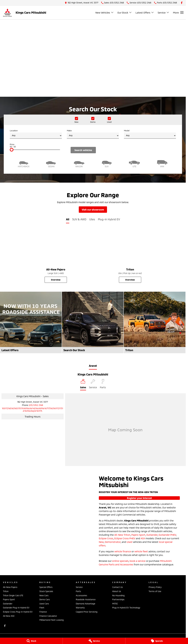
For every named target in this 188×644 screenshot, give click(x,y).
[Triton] (130, 256)
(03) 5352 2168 (36, 405)
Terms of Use (155, 591)
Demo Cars (45, 599)
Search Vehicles (83, 150)
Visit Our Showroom (93, 210)
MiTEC (115, 604)
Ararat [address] (93, 366)
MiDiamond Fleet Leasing (51, 620)
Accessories (81, 595)
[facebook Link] (182, 3)
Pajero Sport (138, 535)
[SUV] (107, 163)
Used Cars (44, 604)
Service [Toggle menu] (163, 13)
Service (79, 587)
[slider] (12, 150)
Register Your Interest (139, 498)
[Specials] (157, 641)
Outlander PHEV (167, 535)
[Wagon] (79, 163)
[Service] (94, 641)
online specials (120, 561)
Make (93, 134)
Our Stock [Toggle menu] (125, 13)
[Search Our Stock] (93, 322)
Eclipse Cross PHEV (125, 538)
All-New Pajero (10, 587)
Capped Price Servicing (87, 612)
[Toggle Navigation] (178, 12)
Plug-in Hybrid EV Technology (126, 608)
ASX (143, 538)
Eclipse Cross (106, 538)
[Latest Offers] (31, 322)
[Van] (162, 163)
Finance (43, 612)
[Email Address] (32, 410)
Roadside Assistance (86, 599)
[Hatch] (24, 163)
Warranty (80, 608)
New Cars (44, 595)
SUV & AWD (79, 219)
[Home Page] (7, 13)
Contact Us (117, 587)
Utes (92, 219)
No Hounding (118, 595)
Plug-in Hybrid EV (109, 219)
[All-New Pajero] (56, 256)
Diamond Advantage (86, 604)
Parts (78, 591)
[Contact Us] (82, 3)
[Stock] (31, 641)
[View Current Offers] (93, 77)
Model (150, 134)
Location (36, 134)
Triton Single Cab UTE (13, 595)
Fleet (42, 608)
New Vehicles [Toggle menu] (105, 13)
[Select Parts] (103, 385)
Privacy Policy (155, 587)
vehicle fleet (141, 551)
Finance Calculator (48, 616)
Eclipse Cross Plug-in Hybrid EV (18, 612)
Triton (6, 591)
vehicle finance (123, 551)
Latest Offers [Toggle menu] (145, 13)
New (101, 542)
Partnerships (118, 599)
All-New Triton (122, 535)
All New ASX (9, 616)
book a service (138, 561)
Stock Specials (46, 591)
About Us (117, 591)
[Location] (83, 385)
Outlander (152, 535)
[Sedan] (51, 163)
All (68, 219)
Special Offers (46, 587)
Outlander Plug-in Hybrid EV (16, 608)
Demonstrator (113, 542)
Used (129, 542)
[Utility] (134, 163)
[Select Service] (93, 385)
